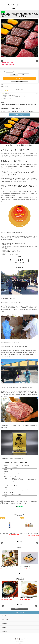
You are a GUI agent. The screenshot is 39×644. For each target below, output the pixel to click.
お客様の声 (5, 624)
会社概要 (4, 627)
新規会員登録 (5, 620)
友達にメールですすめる (5, 87)
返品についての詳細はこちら (6, 85)
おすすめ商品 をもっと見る (19, 609)
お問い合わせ (5, 631)
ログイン (4, 616)
